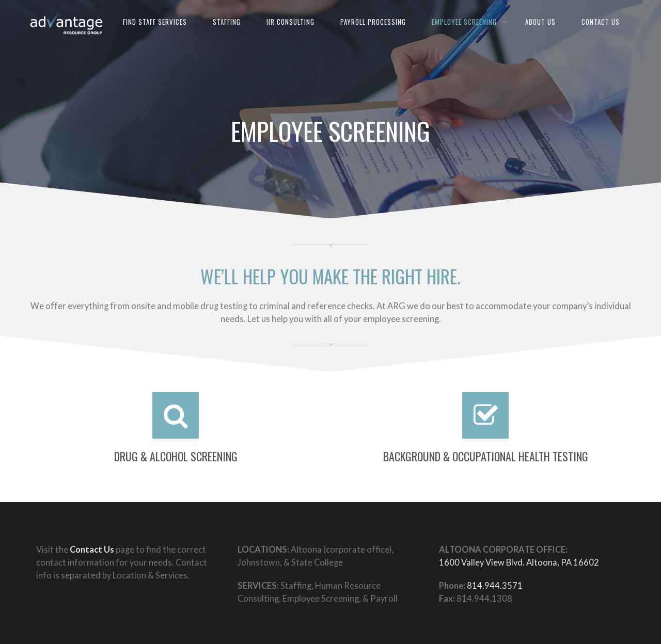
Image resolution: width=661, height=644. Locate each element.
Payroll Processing (373, 22)
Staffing (227, 22)
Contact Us (601, 22)
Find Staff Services (155, 22)
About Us (540, 22)
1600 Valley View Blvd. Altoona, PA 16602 (519, 562)
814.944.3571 (495, 586)
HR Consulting (290, 22)
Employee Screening (464, 22)
